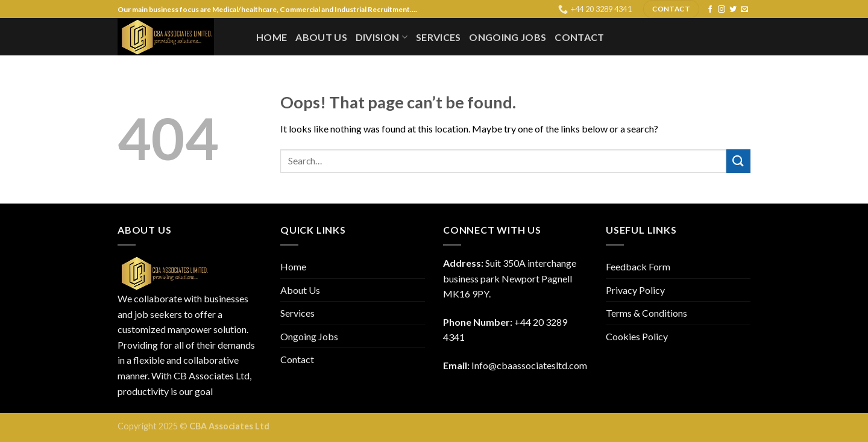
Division (382, 37)
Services (439, 37)
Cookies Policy (637, 336)
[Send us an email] (744, 10)
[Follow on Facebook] (710, 10)
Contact (579, 37)
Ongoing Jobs (508, 37)
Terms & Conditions (646, 313)
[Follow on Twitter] (733, 10)
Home (272, 37)
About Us (321, 37)
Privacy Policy (635, 290)
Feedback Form (638, 266)
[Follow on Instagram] (722, 10)
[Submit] (738, 161)
